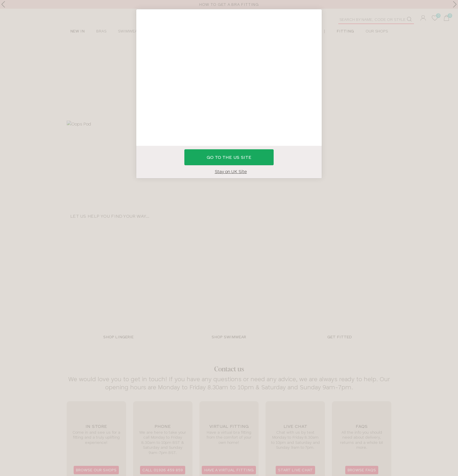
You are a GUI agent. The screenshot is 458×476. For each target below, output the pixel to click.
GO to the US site (229, 157)
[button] (229, 238)
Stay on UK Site (231, 171)
